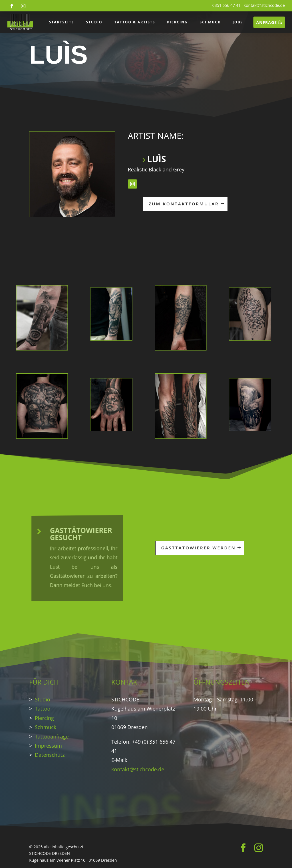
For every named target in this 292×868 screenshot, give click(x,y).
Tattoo (43, 709)
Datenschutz (50, 755)
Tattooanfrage (52, 737)
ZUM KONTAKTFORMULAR (140, 204)
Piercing (44, 718)
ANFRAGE (266, 22)
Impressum (48, 746)
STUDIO (94, 22)
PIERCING (177, 22)
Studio (43, 699)
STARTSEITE (62, 22)
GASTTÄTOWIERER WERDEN (190, 548)
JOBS (238, 22)
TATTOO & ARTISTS (135, 22)
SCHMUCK (210, 22)
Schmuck (46, 727)
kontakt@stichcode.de (264, 5)
